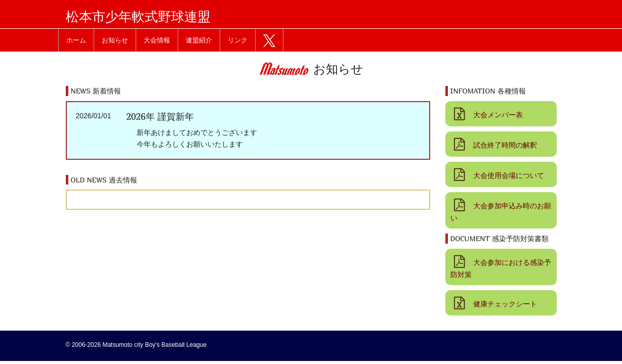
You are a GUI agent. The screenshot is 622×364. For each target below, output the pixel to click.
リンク (238, 40)
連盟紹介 (199, 40)
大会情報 (157, 40)
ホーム (76, 40)
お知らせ (115, 40)
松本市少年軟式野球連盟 (138, 16)
